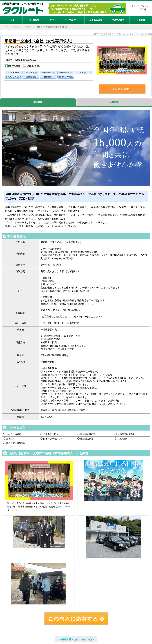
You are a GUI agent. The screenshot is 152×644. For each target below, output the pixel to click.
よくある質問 (96, 20)
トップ (11, 20)
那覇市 (28, 27)
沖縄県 (17, 27)
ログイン (141, 9)
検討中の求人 (118, 20)
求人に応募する (122, 89)
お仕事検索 (34, 20)
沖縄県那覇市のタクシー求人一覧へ (76, 640)
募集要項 (38, 102)
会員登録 (141, 20)
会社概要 (114, 102)
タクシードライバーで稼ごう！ (65, 20)
